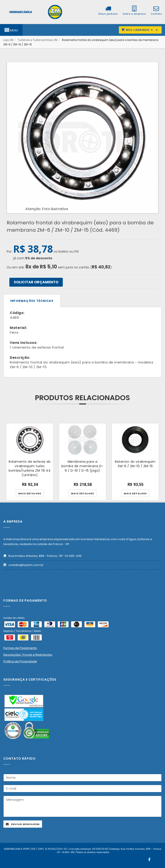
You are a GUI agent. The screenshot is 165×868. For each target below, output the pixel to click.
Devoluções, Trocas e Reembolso (28, 655)
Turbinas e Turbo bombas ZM (38, 40)
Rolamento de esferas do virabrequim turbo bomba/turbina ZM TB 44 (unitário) (30, 468)
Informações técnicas (32, 301)
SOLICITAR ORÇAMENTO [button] (36, 282)
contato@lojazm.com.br (26, 565)
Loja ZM (8, 40)
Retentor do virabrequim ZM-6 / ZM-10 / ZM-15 (135, 464)
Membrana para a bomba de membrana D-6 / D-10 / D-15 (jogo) (82, 466)
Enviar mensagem (25, 824)
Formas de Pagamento (20, 648)
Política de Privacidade (20, 661)
